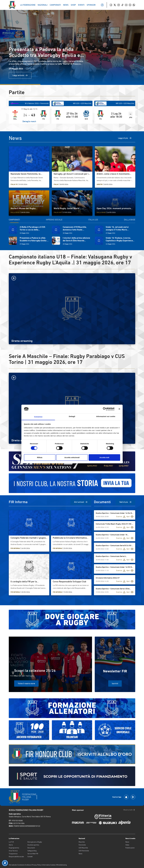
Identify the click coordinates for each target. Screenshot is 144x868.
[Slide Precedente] (10, 43)
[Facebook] (111, 5)
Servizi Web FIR (33, 854)
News (80, 854)
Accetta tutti (104, 457)
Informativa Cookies (49, 865)
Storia (11, 845)
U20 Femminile (84, 851)
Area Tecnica (13, 851)
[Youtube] (126, 5)
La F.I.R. (11, 842)
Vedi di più (125, 502)
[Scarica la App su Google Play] (133, 797)
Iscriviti (115, 683)
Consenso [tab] (38, 417)
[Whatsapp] (134, 5)
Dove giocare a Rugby (35, 842)
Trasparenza (13, 854)
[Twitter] (115, 5)
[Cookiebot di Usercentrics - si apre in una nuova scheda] (105, 409)
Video (127, 845)
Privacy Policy (37, 865)
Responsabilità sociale (16, 857)
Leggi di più (125, 138)
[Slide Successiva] (16, 43)
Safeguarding (32, 851)
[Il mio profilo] (102, 5)
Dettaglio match (29, 121)
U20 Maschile (83, 848)
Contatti (30, 857)
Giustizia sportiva (33, 845)
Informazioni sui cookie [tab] (106, 416)
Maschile (82, 842)
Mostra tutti (129, 810)
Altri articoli (81, 502)
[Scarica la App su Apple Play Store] (126, 797)
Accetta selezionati (72, 457)
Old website (13, 865)
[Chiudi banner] (119, 409)
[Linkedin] (130, 5)
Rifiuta (40, 457)
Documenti (31, 848)
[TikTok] (122, 5)
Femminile (82, 845)
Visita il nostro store (26, 683)
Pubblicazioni (130, 848)
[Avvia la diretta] (72, 278)
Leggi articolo (20, 75)
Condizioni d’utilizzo (24, 865)
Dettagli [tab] (72, 416)
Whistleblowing (62, 865)
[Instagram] (119, 5)
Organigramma (14, 848)
